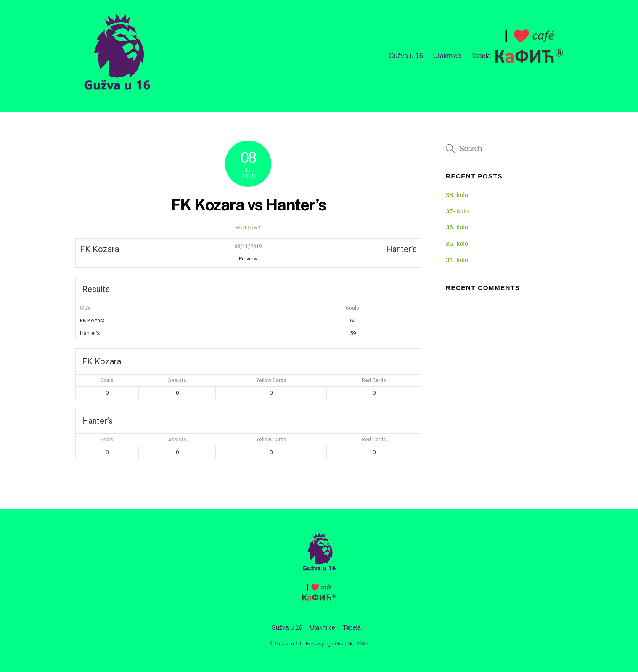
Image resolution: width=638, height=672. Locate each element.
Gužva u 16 (406, 56)
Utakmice (447, 56)
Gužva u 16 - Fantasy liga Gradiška (315, 644)
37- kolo (457, 211)
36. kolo (457, 227)
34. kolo (457, 260)
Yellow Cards (271, 380)
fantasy (248, 227)
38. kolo (457, 195)
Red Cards (374, 380)
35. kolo (457, 243)
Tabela (481, 56)
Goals (107, 380)
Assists (177, 380)
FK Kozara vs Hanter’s (248, 205)
